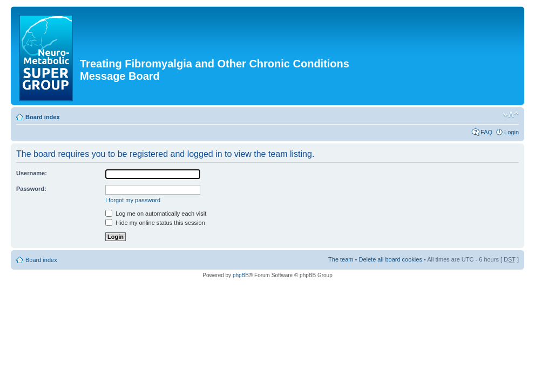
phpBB (241, 275)
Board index (43, 117)
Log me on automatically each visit (156, 214)
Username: (32, 173)
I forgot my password (133, 200)
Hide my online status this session (155, 223)
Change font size (511, 115)
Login (512, 132)
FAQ (486, 132)
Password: (31, 189)
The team (341, 259)
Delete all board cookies (390, 259)
